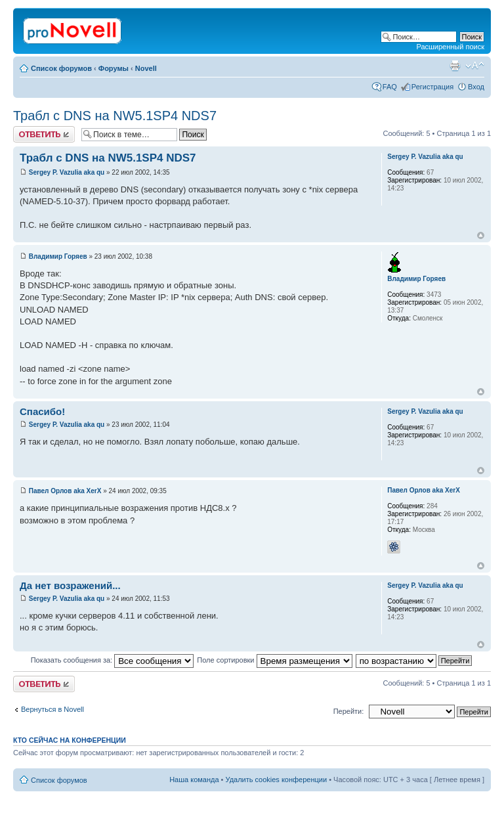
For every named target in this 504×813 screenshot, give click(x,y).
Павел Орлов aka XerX (65, 491)
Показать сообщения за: (113, 660)
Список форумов (61, 68)
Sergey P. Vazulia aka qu (67, 172)
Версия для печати (455, 66)
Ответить (44, 134)
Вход (476, 87)
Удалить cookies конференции (277, 780)
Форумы (114, 68)
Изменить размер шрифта (475, 66)
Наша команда (194, 780)
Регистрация (432, 87)
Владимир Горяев (58, 256)
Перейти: (349, 711)
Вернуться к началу (481, 235)
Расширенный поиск (450, 47)
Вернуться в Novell (52, 709)
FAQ (390, 87)
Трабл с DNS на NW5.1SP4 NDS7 (115, 116)
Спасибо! (42, 411)
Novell (146, 68)
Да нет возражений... (70, 585)
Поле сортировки (274, 660)
